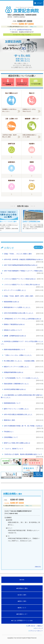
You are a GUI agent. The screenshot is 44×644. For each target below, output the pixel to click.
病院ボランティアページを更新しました (16, 367)
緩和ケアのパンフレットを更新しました (16, 409)
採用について (22, 608)
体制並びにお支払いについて (13, 330)
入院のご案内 (22, 595)
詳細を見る (38, 567)
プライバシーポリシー (36, 631)
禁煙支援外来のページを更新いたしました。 (18, 307)
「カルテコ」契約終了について (14, 449)
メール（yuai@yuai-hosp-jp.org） (22, 30)
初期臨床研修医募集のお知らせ (14, 372)
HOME (22, 580)
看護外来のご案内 (9, 420)
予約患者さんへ (9, 432)
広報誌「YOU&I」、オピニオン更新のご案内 (18, 254)
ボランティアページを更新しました (15, 290)
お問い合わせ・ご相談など (35, 626)
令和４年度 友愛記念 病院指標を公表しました (18, 414)
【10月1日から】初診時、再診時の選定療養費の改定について (23, 454)
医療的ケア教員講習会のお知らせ (14, 324)
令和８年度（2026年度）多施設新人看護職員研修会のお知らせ (23, 259)
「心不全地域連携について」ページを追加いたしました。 (22, 378)
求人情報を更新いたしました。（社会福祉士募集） (20, 361)
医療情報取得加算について (12, 403)
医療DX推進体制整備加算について (15, 349)
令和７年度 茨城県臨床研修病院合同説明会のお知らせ (21, 265)
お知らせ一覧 (38, 247)
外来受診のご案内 (22, 588)
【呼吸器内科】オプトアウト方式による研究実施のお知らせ (23, 319)
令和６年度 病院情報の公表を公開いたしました (19, 313)
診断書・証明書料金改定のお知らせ (15, 336)
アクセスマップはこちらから (22, 35)
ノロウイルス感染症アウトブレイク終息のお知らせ (20, 279)
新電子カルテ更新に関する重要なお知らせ (17, 443)
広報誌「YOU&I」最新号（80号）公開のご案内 (19, 296)
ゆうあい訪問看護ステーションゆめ (22, 621)
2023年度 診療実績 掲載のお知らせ (15, 389)
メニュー (38, 3)
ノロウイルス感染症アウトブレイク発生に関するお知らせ (22, 285)
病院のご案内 (22, 601)
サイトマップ (39, 628)
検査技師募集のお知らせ (12, 302)
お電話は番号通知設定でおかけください (22, 27)
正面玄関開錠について (11, 437)
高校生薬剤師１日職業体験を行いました (16, 384)
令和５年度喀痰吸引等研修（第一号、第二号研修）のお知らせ (23, 426)
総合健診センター (22, 614)
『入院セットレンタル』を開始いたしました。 (18, 355)
